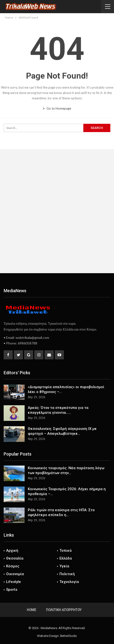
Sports (12, 590)
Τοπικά (66, 551)
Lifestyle (14, 582)
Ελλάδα (66, 558)
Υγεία (64, 566)
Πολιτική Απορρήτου (64, 610)
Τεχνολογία (69, 582)
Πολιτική (67, 574)
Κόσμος (13, 566)
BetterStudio (69, 636)
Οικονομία (15, 574)
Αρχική (12, 551)
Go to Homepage (57, 108)
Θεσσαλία (15, 558)
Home (32, 610)
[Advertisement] (57, 211)
